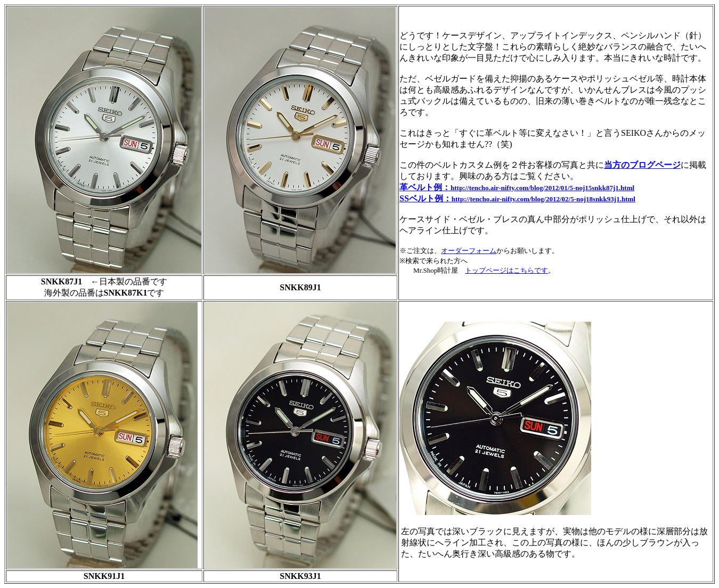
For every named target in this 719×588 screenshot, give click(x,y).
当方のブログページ (642, 165)
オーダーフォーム (469, 251)
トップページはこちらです (506, 270)
